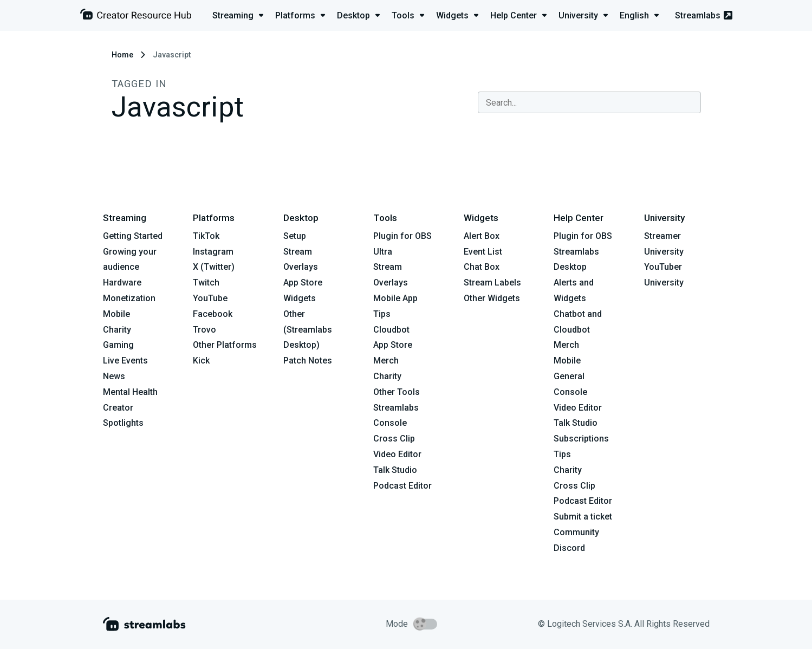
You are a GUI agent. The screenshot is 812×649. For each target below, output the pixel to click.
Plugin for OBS (402, 236)
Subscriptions (581, 439)
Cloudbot (391, 330)
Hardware (122, 283)
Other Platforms (225, 345)
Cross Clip (394, 439)
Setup (295, 236)
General (569, 376)
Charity (117, 330)
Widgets (300, 298)
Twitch (206, 283)
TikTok (206, 236)
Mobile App (395, 298)
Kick (201, 361)
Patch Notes (308, 361)
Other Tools (397, 392)
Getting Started (133, 236)
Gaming (118, 345)
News (114, 376)
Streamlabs (704, 15)
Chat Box (482, 267)
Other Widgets (492, 298)
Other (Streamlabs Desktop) (308, 330)
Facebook (213, 314)
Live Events (125, 361)
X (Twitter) (214, 267)
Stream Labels (492, 283)
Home (122, 55)
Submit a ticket (583, 517)
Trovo (204, 330)
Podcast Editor (402, 486)
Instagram (213, 252)
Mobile (116, 314)
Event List (483, 252)
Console (570, 392)
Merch (386, 361)
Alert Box (482, 236)
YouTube (210, 298)
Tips (382, 314)
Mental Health (130, 392)
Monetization (129, 298)
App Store (303, 283)
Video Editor (397, 454)
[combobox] (589, 102)
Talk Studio (395, 470)
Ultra (383, 252)
